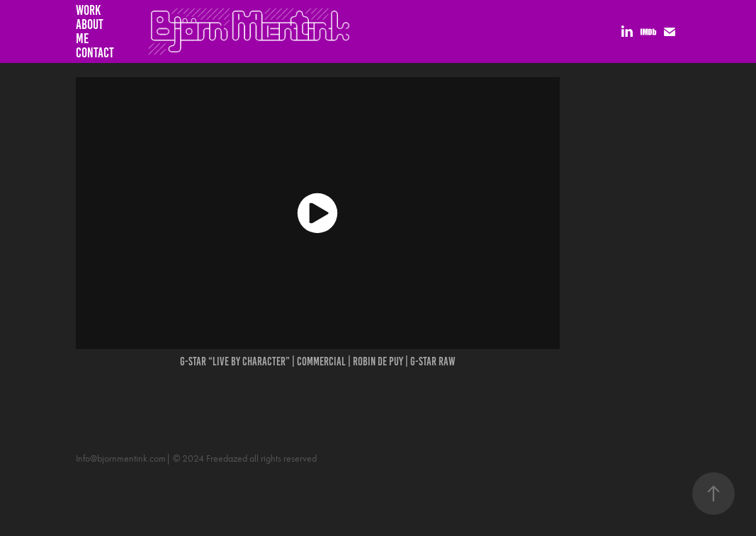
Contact (95, 53)
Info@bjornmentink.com (121, 458)
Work (88, 10)
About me (90, 32)
